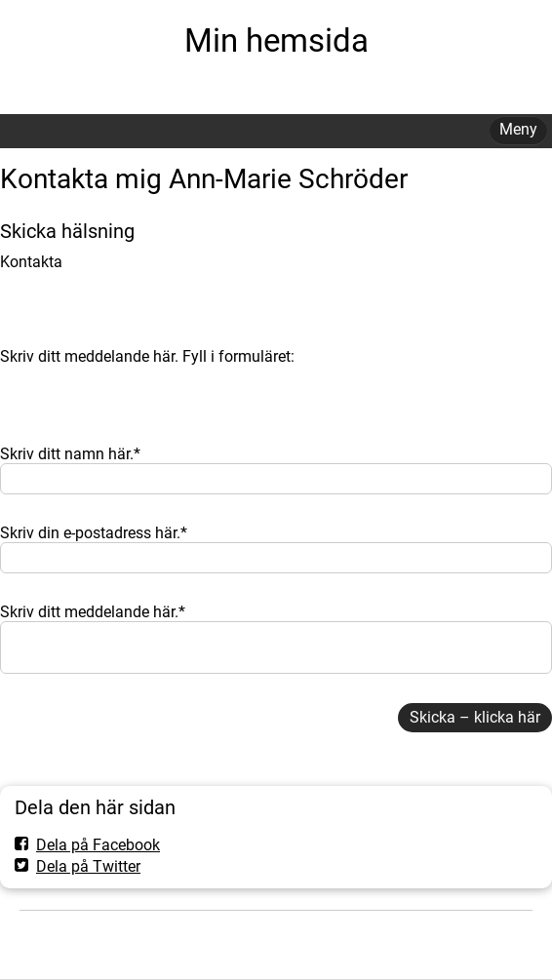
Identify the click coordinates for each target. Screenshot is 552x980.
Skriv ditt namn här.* (70, 454)
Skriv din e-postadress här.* (94, 533)
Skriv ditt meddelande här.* (93, 612)
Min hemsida (276, 40)
